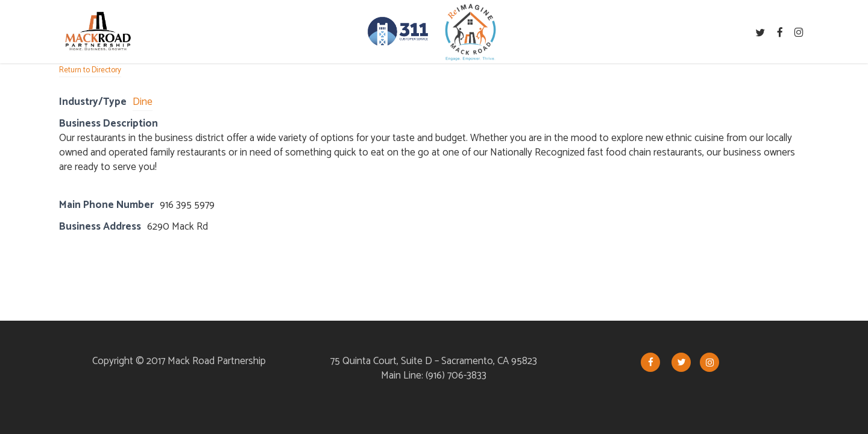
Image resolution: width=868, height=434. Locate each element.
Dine (143, 102)
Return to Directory (90, 70)
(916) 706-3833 (456, 376)
